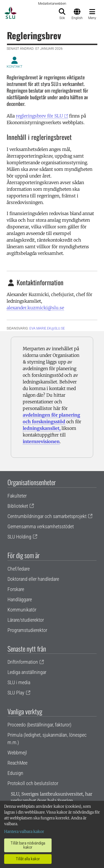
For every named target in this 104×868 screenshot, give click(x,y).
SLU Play (16, 693)
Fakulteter (17, 496)
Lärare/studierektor (26, 620)
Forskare (16, 589)
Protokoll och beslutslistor (33, 783)
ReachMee (17, 763)
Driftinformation (23, 662)
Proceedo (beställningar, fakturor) (39, 725)
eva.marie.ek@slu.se (47, 328)
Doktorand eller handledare (33, 579)
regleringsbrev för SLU (39, 116)
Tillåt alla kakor (28, 859)
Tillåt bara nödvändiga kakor (28, 845)
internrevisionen (41, 441)
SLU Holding (19, 537)
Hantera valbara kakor (24, 832)
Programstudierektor (27, 630)
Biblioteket (18, 506)
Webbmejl (17, 753)
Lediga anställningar (27, 672)
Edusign (15, 773)
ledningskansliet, (42, 428)
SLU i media (19, 682)
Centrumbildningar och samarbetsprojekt (47, 516)
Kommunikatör (22, 610)
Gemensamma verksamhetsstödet (41, 526)
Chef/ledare (19, 569)
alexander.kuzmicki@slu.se (35, 308)
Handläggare (20, 599)
